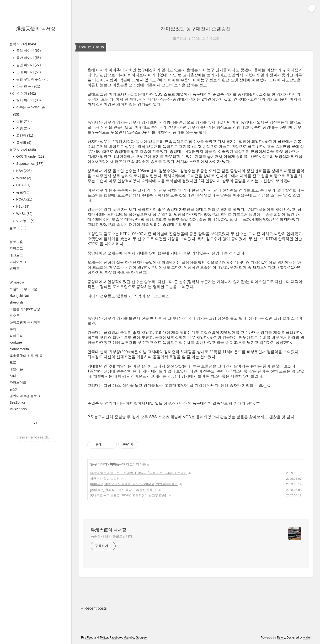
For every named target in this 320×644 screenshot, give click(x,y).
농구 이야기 (23, 150)
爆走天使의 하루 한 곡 (26, 356)
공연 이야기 (28, 65)
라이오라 (16, 336)
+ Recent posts (94, 608)
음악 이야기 (23, 44)
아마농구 (25, 221)
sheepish (16, 302)
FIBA (23, 185)
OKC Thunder (30, 156)
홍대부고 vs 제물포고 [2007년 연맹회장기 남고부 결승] (128, 495)
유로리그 (26, 192)
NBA (23, 171)
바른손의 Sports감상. (25, 309)
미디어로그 (18, 262)
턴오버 (15, 389)
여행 (23, 128)
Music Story (18, 409)
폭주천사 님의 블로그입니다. (112, 536)
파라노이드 (18, 382)
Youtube (129, 638)
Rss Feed (87, 638)
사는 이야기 (23, 93)
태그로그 (16, 255)
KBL (22, 206)
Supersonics (29, 164)
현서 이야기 (28, 100)
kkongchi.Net (19, 296)
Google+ (141, 638)
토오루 (15, 316)
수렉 (13, 329)
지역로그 (16, 248)
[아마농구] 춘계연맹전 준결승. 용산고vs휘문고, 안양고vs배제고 (134, 484)
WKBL (24, 214)
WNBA (23, 178)
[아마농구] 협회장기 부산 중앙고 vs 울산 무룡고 (123, 490)
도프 (13, 362)
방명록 (15, 268)
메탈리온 (16, 369)
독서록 (23, 143)
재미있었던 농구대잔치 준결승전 (196, 29)
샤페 (13, 376)
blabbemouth (19, 349)
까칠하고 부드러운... (25, 289)
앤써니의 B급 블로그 (25, 396)
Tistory (281, 638)
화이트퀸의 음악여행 (25, 322)
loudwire (16, 342)
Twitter (104, 638)
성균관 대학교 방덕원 (105, 479)
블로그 (18, 228)
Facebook (116, 638)
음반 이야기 (28, 58)
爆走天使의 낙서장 (36, 29)
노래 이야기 (28, 72)
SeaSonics (18, 402)
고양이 (24, 135)
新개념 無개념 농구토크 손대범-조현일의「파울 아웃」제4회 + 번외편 (138, 473)
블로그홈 (16, 242)
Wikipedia (17, 282)
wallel (307, 638)
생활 (23, 121)
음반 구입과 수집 (32, 79)
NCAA (24, 199)
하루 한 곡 (28, 86)
